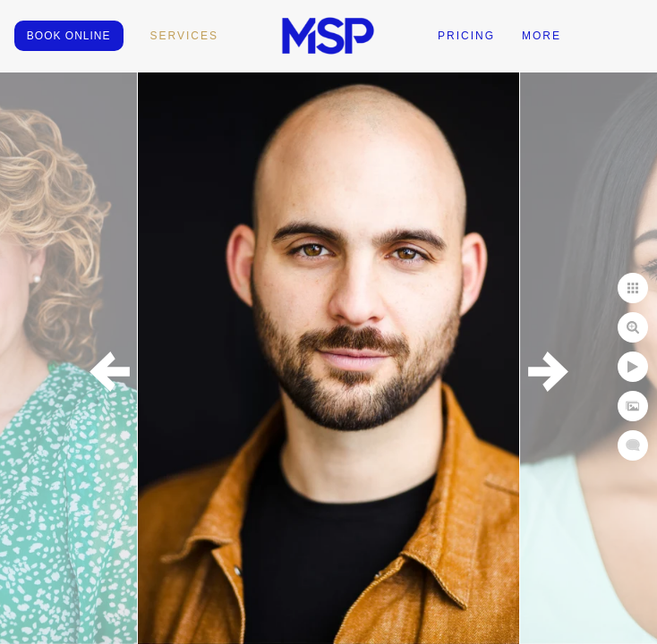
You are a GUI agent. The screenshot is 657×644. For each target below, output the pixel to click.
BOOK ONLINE (69, 36)
